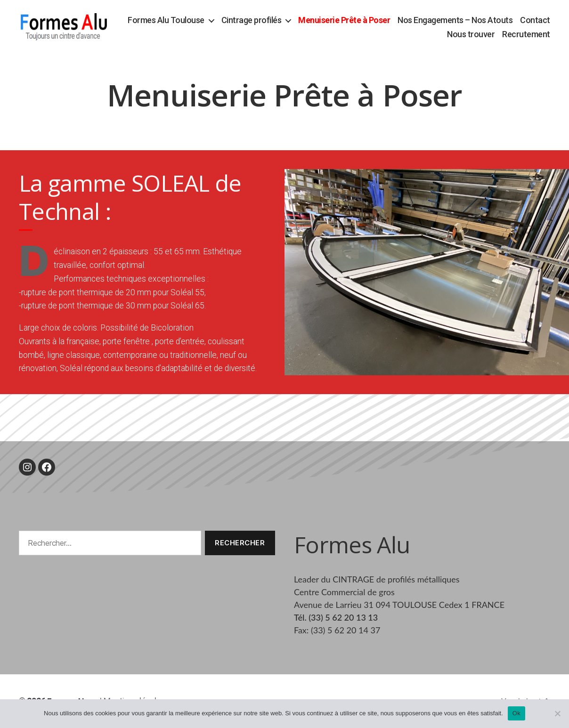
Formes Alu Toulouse (204, 20)
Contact (425, 35)
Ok (516, 713)
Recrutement (526, 35)
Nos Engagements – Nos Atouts (493, 20)
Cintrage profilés (289, 20)
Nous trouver (471, 35)
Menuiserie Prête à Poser (382, 20)
